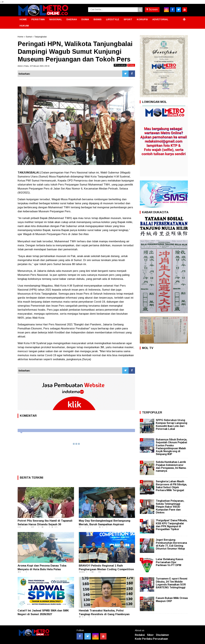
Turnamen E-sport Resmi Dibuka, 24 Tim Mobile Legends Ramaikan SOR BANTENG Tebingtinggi (172, 583)
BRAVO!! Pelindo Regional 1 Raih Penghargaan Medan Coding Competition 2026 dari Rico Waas (106, 569)
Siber (150, 635)
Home (20, 37)
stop (131, 65)
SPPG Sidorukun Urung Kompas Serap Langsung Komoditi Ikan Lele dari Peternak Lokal (172, 425)
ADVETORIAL (160, 19)
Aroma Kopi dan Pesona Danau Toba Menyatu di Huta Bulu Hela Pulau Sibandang (42, 569)
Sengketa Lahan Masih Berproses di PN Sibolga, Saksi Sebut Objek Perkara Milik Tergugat (171, 486)
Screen (152, 9)
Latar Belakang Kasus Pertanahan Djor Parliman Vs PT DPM (170, 562)
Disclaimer (163, 635)
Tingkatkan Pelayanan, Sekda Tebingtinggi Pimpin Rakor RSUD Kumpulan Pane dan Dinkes (170, 507)
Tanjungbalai (40, 37)
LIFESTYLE (113, 19)
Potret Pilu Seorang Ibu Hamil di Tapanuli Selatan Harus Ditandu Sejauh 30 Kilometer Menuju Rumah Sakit (45, 524)
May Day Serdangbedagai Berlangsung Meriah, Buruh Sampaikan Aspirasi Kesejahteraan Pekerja (105, 524)
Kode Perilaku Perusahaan (151, 639)
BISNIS (98, 19)
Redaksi (140, 635)
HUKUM (24, 26)
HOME (23, 19)
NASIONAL (56, 19)
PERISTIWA (38, 19)
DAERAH (72, 19)
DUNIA (85, 19)
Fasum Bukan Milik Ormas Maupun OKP (172, 599)
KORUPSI (142, 19)
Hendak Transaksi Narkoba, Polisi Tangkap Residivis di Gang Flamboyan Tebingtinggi (104, 614)
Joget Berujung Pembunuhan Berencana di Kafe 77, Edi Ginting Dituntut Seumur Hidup (171, 544)
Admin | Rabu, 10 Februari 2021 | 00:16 (33, 66)
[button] (184, 18)
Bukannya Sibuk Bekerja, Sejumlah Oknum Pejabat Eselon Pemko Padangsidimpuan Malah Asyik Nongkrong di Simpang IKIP (172, 447)
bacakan (120, 65)
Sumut (29, 37)
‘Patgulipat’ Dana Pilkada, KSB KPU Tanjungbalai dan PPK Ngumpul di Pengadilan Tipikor (172, 525)
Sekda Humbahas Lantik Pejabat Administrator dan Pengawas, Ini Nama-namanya (171, 466)
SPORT (128, 19)
